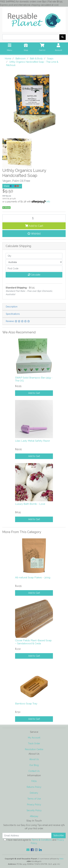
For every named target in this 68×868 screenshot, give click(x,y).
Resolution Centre (34, 749)
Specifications (13, 314)
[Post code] (34, 268)
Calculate (34, 275)
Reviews (18, 321)
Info (48, 202)
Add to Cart (34, 226)
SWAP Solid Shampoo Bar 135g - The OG (34, 379)
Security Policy (34, 810)
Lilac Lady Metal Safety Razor (33, 441)
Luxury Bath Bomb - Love (30, 504)
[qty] (34, 256)
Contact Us (34, 771)
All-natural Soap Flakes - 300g (33, 577)
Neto (61, 859)
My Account (34, 738)
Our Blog (34, 765)
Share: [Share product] (11, 186)
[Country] (34, 262)
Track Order (34, 743)
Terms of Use (34, 799)
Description (12, 307)
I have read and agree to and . (34, 841)
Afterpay (34, 816)
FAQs (34, 781)
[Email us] (28, 850)
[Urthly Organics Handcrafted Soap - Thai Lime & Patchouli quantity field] (34, 218)
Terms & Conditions (42, 840)
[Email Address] (27, 835)
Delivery (34, 793)
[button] (34, 234)
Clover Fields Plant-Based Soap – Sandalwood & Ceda (33, 642)
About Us (34, 759)
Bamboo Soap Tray (26, 704)
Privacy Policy (34, 805)
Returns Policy (34, 787)
